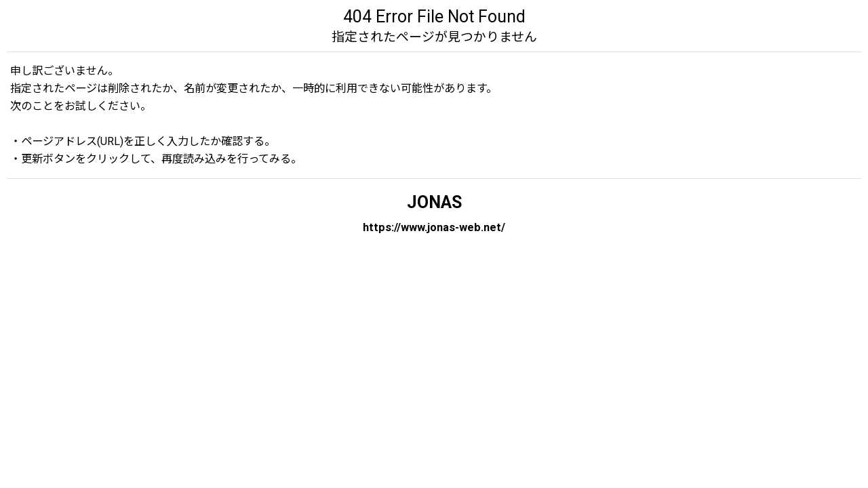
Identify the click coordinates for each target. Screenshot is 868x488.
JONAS (434, 202)
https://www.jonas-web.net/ (434, 227)
